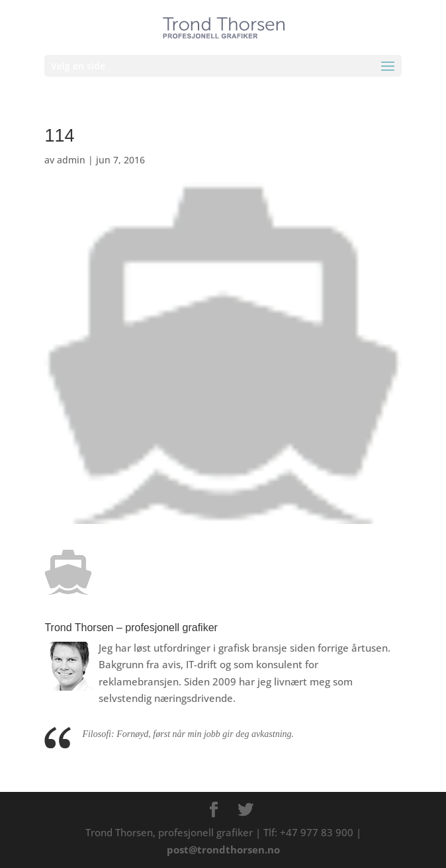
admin (71, 160)
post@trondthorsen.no (223, 849)
